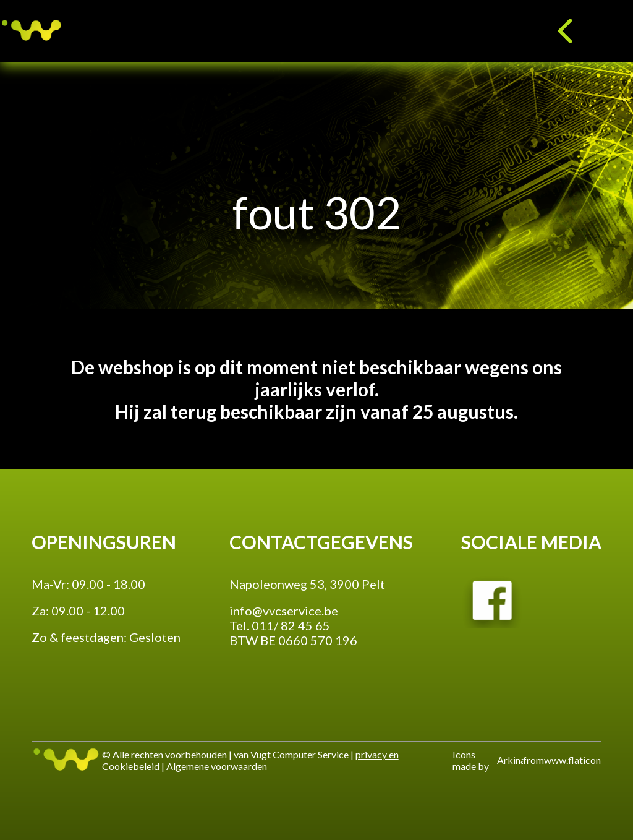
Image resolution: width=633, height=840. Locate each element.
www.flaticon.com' (573, 760)
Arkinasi (510, 760)
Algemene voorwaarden (217, 766)
